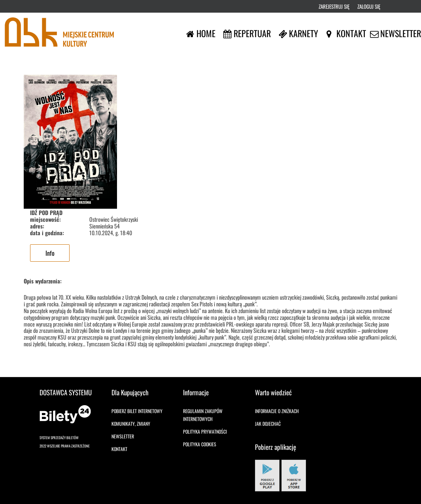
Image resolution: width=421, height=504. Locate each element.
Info (50, 253)
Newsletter (123, 436)
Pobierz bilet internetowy (137, 411)
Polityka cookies (200, 444)
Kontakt (119, 449)
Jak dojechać (268, 424)
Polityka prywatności (205, 431)
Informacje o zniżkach (277, 411)
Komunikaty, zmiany (131, 424)
